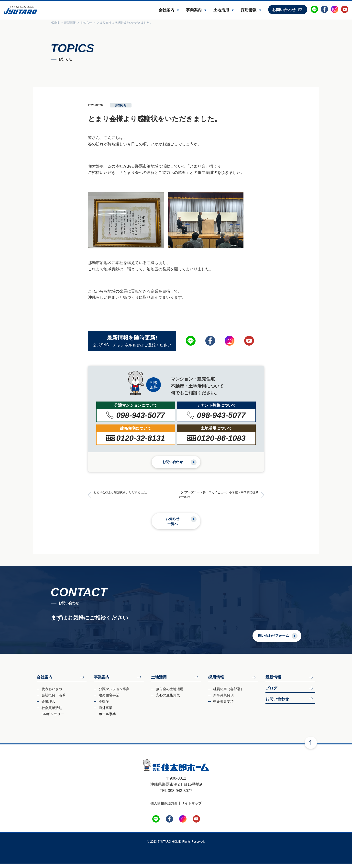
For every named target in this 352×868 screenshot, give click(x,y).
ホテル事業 (107, 718)
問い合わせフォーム (287, 640)
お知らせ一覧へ (173, 526)
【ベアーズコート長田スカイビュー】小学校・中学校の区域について (220, 499)
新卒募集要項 (223, 699)
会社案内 (166, 10)
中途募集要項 (223, 706)
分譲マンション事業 (114, 693)
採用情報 (249, 10)
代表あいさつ (52, 693)
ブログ (271, 693)
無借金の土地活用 (170, 693)
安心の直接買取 (168, 699)
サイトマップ (191, 808)
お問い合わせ (284, 10)
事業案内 (194, 10)
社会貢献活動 (52, 712)
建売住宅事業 (109, 699)
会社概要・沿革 (54, 699)
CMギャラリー (53, 718)
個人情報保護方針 (164, 808)
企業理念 (48, 706)
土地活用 (221, 10)
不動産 (104, 706)
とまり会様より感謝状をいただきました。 (124, 497)
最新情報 (273, 682)
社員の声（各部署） (229, 693)
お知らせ (121, 105)
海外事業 (106, 712)
